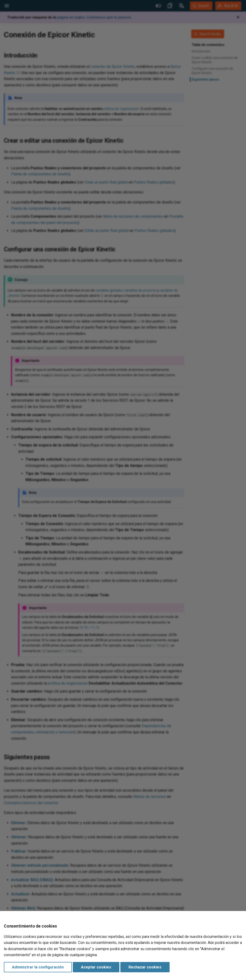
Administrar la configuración (38, 967)
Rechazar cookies (145, 967)
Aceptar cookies (96, 967)
